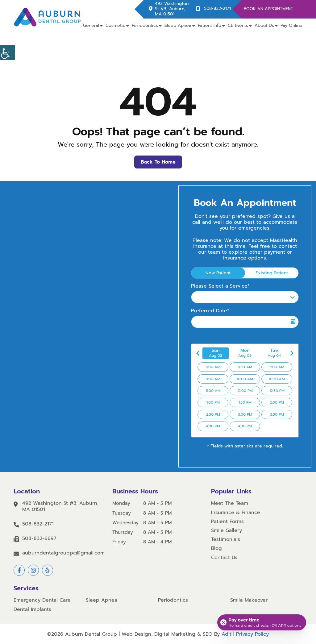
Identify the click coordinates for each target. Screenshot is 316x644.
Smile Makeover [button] (249, 604)
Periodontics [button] (145, 25)
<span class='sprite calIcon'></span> (293, 322)
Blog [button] (216, 552)
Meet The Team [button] (230, 507)
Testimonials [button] (226, 543)
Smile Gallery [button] (227, 534)
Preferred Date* (210, 311)
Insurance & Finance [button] (236, 516)
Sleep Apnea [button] (178, 25)
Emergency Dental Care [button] (42, 604)
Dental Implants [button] (32, 613)
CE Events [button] (238, 25)
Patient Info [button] (210, 25)
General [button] (91, 25)
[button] (7, 52)
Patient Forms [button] (227, 525)
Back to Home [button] (158, 162)
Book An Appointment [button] (268, 9)
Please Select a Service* (220, 286)
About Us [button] (264, 25)
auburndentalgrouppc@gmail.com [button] (63, 557)
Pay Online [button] (291, 25)
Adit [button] (227, 634)
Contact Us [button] (224, 561)
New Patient (218, 273)
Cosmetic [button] (115, 25)
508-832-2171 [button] (217, 9)
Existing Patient (272, 273)
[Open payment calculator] (262, 622)
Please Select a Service (223, 297)
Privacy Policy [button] (252, 634)
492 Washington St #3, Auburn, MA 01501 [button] (172, 9)
